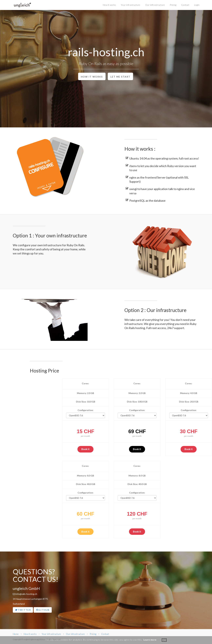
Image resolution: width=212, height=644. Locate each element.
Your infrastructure (131, 5)
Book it (85, 449)
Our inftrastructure (155, 5)
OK (164, 640)
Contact (185, 5)
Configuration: (86, 410)
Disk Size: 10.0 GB (86, 402)
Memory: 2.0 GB (85, 393)
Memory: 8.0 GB (85, 476)
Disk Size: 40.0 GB (86, 484)
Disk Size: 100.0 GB (137, 402)
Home (16, 634)
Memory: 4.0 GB (189, 393)
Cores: (85, 383)
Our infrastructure (75, 634)
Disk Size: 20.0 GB (189, 402)
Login (197, 5)
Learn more (150, 640)
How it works (109, 5)
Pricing (173, 5)
